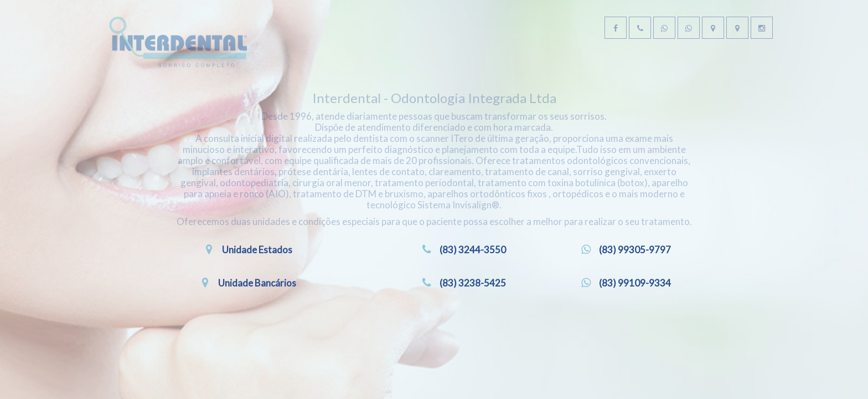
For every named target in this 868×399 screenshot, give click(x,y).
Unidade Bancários (257, 326)
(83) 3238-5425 (473, 326)
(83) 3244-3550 (473, 293)
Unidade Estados (257, 293)
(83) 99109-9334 (635, 326)
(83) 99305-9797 (635, 293)
